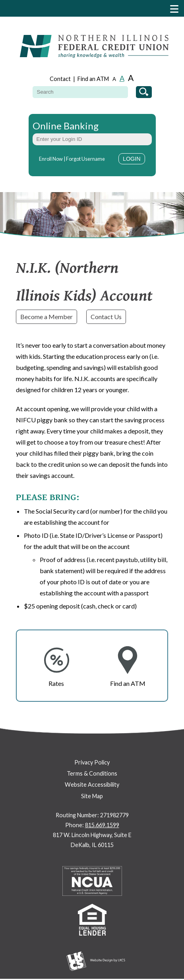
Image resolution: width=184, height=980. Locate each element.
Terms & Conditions (92, 773)
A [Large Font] (131, 78)
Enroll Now (51, 159)
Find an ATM (93, 79)
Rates (56, 683)
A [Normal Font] (122, 78)
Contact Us (106, 317)
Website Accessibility (92, 785)
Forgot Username (85, 159)
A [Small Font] (114, 79)
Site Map (92, 796)
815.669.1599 (102, 825)
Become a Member (46, 317)
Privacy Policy (92, 762)
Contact (60, 79)
